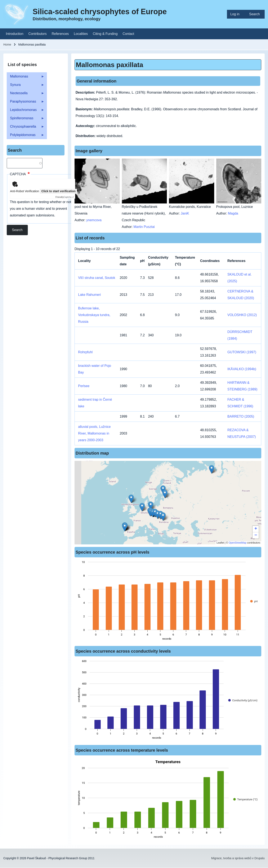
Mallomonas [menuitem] (26, 78)
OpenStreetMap (238, 543)
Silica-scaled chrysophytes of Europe (100, 12)
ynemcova (94, 220)
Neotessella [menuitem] (26, 94)
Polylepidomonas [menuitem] (26, 136)
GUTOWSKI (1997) (242, 352)
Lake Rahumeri (90, 295)
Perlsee (84, 386)
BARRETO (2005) (241, 416)
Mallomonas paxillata (110, 65)
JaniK (185, 213)
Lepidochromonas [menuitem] (26, 111)
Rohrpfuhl (85, 352)
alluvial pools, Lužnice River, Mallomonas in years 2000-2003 (94, 433)
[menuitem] (236, 14)
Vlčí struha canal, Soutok (97, 278)
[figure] (168, 602)
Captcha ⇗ (65, 197)
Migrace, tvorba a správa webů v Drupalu (238, 858)
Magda (233, 213)
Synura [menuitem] (26, 86)
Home (7, 44)
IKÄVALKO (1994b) (242, 369)
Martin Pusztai (144, 227)
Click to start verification (58, 191)
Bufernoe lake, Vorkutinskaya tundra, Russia (94, 315)
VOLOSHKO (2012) (242, 315)
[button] (165, 494)
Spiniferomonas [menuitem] (26, 119)
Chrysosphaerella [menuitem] (26, 128)
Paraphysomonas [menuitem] (26, 103)
